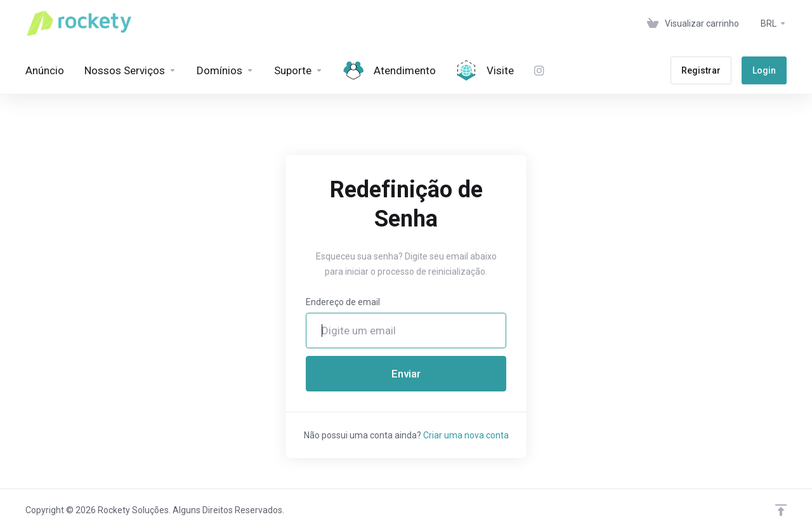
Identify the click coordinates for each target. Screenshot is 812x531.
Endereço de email (343, 302)
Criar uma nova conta (466, 435)
